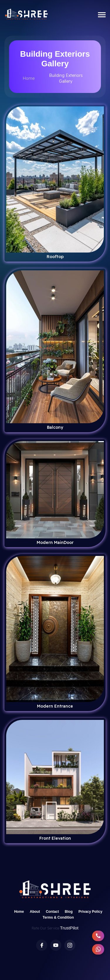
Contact (52, 912)
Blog (69, 912)
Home (29, 78)
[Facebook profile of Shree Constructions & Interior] (42, 945)
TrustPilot (69, 928)
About (35, 912)
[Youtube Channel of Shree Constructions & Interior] (56, 945)
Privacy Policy (90, 912)
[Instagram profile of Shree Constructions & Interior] (70, 945)
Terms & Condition (58, 917)
